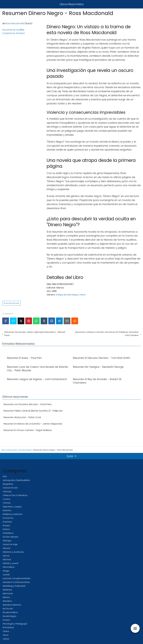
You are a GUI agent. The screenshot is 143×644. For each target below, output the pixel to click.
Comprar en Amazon (14, 33)
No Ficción (8, 609)
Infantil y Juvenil (10, 563)
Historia (6, 548)
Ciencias (7, 492)
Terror (82, 295)
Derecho (7, 510)
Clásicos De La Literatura (15, 495)
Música (6, 597)
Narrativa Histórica (12, 605)
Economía (8, 518)
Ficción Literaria (10, 537)
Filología (7, 541)
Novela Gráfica (10, 612)
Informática (9, 567)
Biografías (8, 484)
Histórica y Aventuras (13, 552)
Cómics (7, 503)
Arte (5, 476)
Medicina (7, 590)
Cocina (6, 499)
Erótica (6, 529)
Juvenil (6, 575)
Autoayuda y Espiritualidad (16, 480)
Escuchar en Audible (13, 30)
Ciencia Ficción (10, 488)
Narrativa (7, 601)
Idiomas (7, 560)
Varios (6, 639)
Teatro (6, 631)
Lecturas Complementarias (17, 578)
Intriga (59, 295)
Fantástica (8, 533)
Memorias (8, 594)
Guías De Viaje (10, 544)
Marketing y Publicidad (14, 586)
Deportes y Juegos (12, 507)
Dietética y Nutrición (13, 514)
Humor (6, 556)
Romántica (8, 627)
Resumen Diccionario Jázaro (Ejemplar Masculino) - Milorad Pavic (35, 334)
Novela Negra (71, 295)
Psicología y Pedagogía (15, 624)
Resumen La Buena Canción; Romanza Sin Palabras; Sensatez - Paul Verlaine (107, 334)
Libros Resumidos (72, 4)
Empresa (7, 522)
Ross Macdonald (15, 23)
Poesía (6, 620)
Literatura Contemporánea (16, 582)
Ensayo (6, 526)
